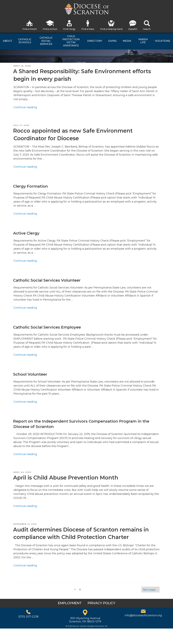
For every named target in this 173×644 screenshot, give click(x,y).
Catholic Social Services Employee (47, 327)
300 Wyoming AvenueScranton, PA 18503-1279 (85, 620)
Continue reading (25, 107)
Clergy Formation (31, 186)
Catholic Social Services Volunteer (47, 280)
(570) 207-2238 (28, 617)
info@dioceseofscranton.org (143, 615)
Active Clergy (26, 233)
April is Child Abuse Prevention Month (66, 478)
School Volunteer (30, 374)
